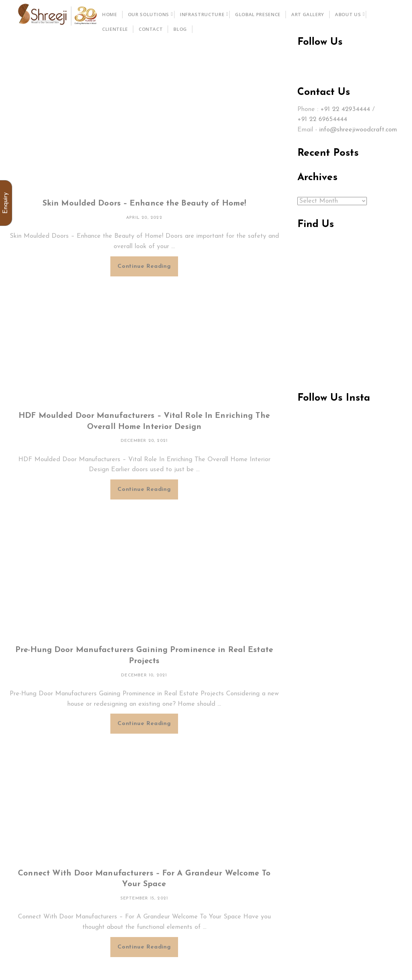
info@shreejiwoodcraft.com (358, 130)
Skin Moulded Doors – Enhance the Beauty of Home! (144, 204)
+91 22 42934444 (345, 109)
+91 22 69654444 (322, 119)
